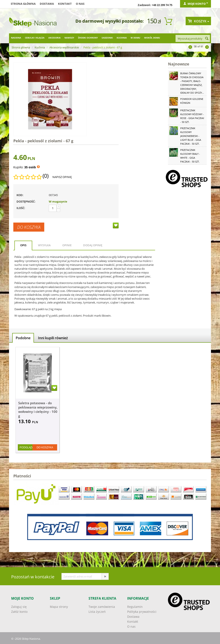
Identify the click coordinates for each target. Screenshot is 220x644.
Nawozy (69, 38)
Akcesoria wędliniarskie (64, 47)
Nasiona (16, 38)
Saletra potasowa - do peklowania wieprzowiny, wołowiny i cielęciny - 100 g (38, 409)
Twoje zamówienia (102, 607)
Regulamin (135, 607)
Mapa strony (59, 607)
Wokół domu (152, 38)
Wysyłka (44, 245)
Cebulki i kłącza (35, 38)
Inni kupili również (53, 338)
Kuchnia (122, 38)
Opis (23, 245)
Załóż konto (19, 612)
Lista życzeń (97, 612)
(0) (46, 176)
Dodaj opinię (93, 245)
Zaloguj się (19, 607)
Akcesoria (54, 38)
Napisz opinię (62, 177)
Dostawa (47, 4)
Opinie (67, 245)
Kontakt (65, 4)
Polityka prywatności (142, 612)
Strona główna (23, 4)
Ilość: (21, 208)
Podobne (23, 338)
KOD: (20, 195)
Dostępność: (26, 201)
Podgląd (26, 447)
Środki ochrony (88, 38)
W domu (135, 38)
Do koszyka (29, 227)
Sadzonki (107, 38)
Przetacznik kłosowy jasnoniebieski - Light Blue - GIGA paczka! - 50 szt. (191, 136)
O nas (80, 4)
